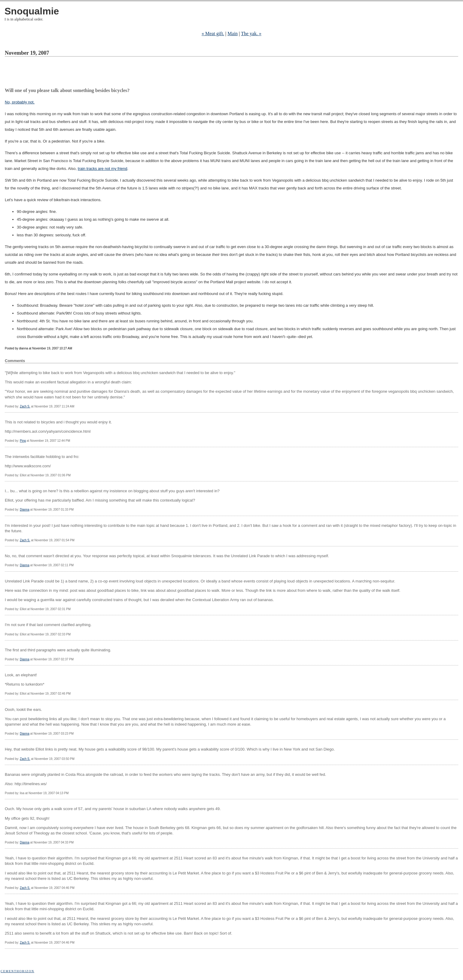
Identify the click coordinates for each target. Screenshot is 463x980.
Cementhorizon (17, 971)
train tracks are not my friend (103, 169)
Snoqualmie (32, 11)
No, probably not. (20, 102)
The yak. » (251, 34)
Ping (23, 441)
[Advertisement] (114, 73)
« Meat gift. (213, 34)
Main (233, 34)
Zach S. (25, 406)
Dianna (25, 510)
